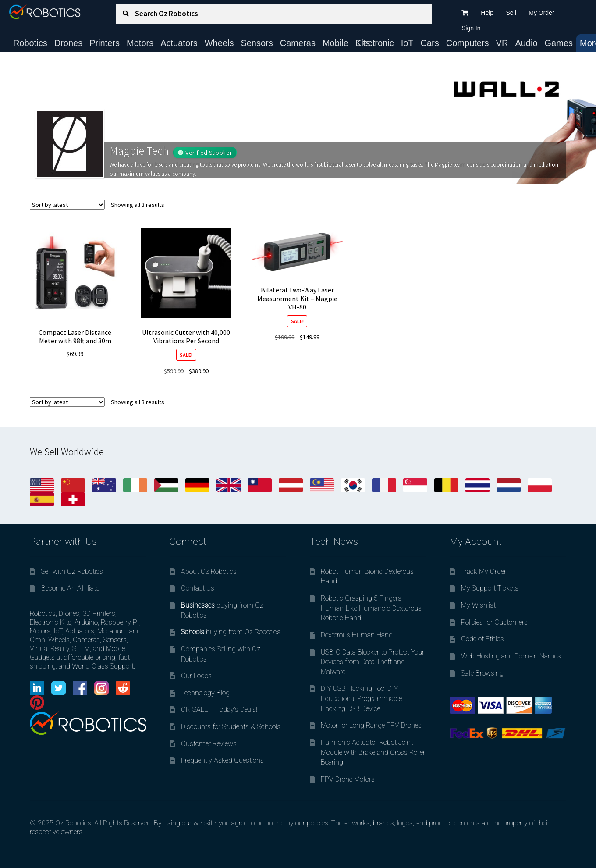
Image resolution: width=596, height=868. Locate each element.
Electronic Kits (375, 43)
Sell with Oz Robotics (72, 571)
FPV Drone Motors (348, 779)
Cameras (298, 43)
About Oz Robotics (209, 571)
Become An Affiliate (70, 588)
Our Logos (196, 676)
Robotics (30, 43)
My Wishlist (478, 605)
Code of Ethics (482, 639)
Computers (468, 43)
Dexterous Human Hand (357, 635)
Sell (511, 13)
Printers (105, 43)
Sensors (257, 43)
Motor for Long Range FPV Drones (371, 725)
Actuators (179, 43)
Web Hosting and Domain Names (511, 656)
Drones (68, 43)
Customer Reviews (209, 744)
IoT (407, 43)
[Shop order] (67, 205)
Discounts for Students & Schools (231, 727)
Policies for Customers (494, 622)
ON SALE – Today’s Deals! (219, 710)
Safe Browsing (482, 673)
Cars (430, 43)
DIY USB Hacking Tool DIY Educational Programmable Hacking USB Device (361, 698)
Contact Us (198, 588)
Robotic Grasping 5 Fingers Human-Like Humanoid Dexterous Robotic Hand (371, 608)
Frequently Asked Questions (222, 760)
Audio (526, 43)
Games (559, 43)
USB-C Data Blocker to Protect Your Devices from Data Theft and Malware (372, 662)
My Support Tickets (490, 588)
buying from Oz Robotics (231, 632)
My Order (541, 13)
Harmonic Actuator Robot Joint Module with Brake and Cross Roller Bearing (373, 752)
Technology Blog (205, 693)
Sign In (471, 28)
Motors (140, 43)
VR (502, 43)
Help (487, 13)
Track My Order (484, 571)
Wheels (219, 43)
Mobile (335, 43)
